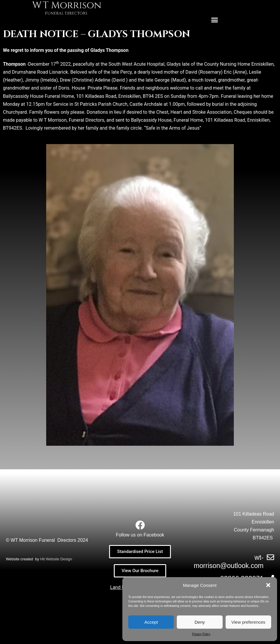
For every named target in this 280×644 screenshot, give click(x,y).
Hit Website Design (56, 624)
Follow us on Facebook (140, 535)
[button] (268, 585)
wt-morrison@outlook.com (229, 562)
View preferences (249, 622)
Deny (200, 622)
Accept (151, 622)
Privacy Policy (201, 634)
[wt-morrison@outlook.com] (270, 557)
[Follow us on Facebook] (140, 525)
